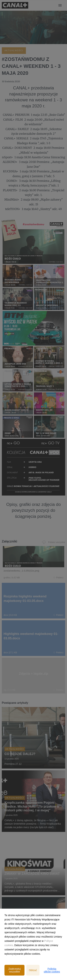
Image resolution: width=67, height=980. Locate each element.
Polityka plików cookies (52, 970)
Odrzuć (33, 970)
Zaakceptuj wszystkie (14, 970)
